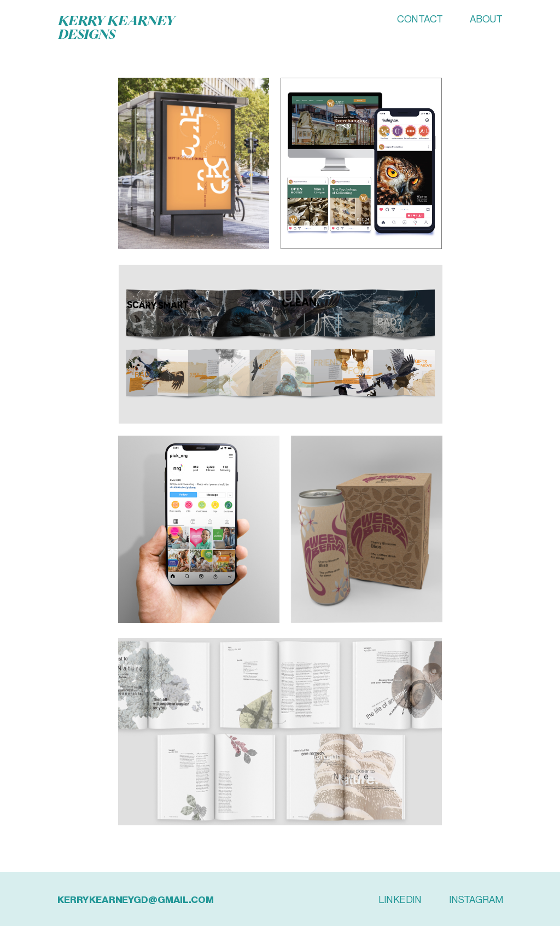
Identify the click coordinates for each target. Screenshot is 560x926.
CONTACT (420, 20)
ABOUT (486, 20)
